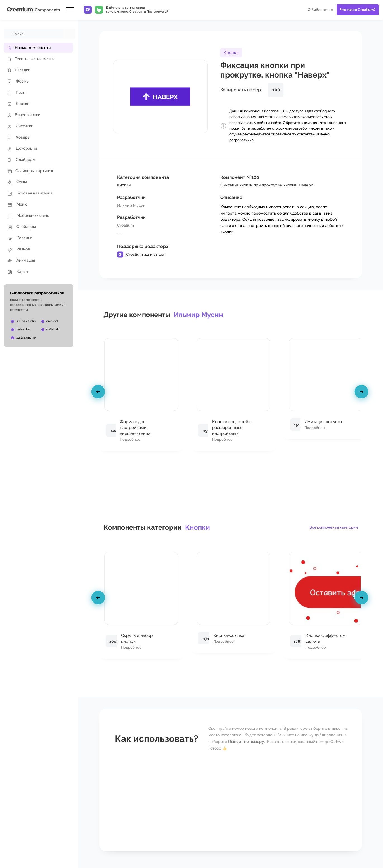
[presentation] (99, 393)
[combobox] (34, 34)
